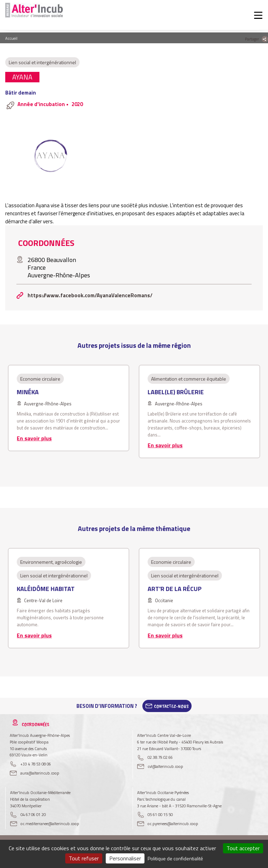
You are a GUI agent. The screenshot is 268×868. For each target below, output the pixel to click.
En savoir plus (34, 438)
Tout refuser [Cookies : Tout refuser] (84, 858)
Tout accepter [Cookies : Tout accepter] (243, 848)
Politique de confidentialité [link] (175, 858)
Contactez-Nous (171, 706)
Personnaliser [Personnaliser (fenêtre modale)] (125, 858)
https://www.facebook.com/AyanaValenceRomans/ (90, 295)
